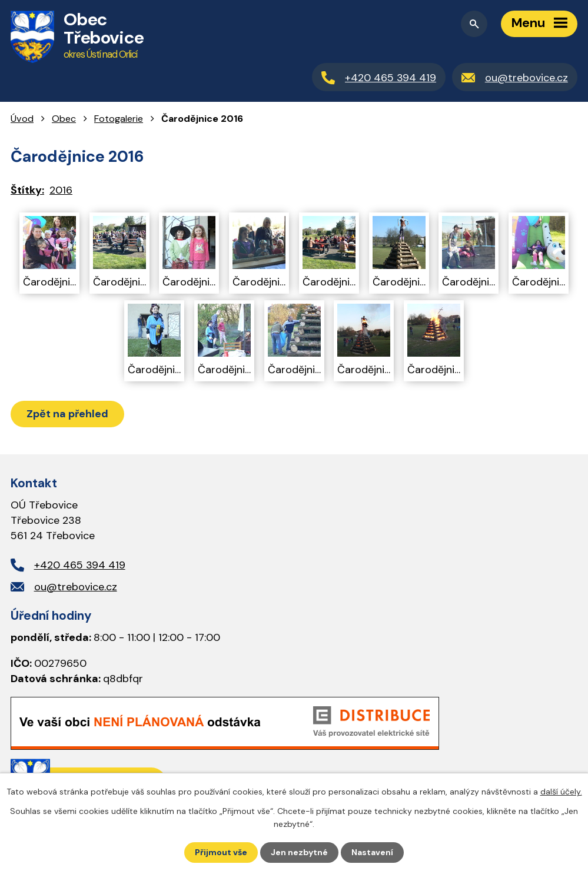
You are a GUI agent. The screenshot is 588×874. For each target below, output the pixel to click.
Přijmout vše (221, 852)
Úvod (22, 119)
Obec (64, 119)
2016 (61, 190)
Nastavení (372, 852)
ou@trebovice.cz (76, 587)
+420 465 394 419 (80, 565)
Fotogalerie (119, 119)
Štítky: (27, 190)
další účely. (561, 792)
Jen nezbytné (299, 852)
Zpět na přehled (67, 414)
